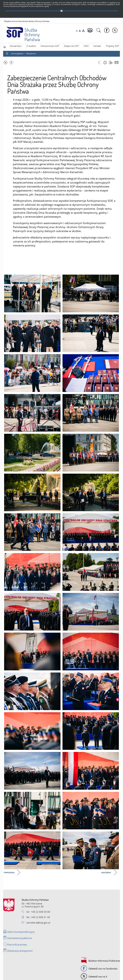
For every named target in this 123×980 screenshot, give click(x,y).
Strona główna (17, 54)
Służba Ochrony (26, 32)
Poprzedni (9, 873)
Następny (106, 873)
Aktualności (31, 54)
